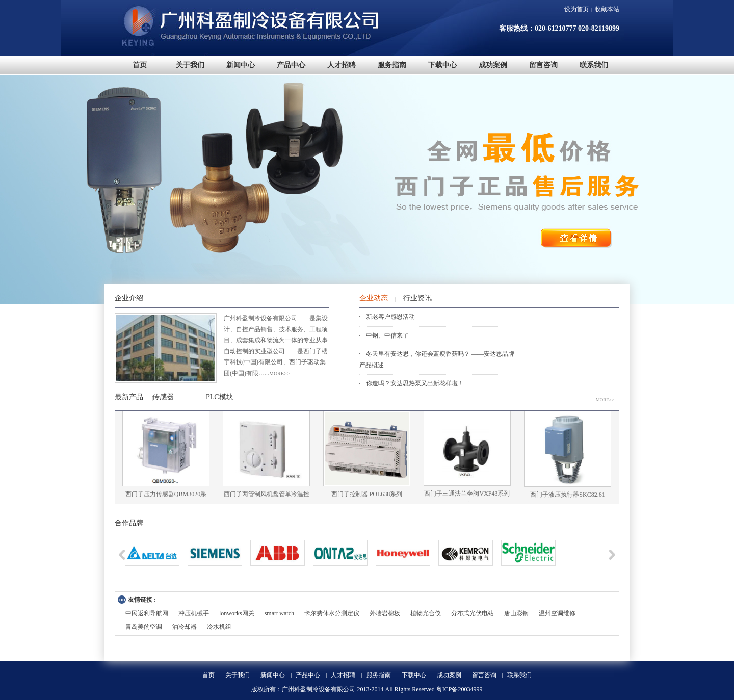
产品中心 (308, 675)
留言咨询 (484, 675)
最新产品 (129, 397)
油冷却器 (185, 627)
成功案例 (449, 675)
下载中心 (414, 675)
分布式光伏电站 (473, 613)
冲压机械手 (194, 613)
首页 (208, 675)
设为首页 (576, 9)
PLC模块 (220, 397)
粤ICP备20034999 (460, 689)
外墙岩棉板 (385, 613)
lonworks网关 (237, 613)
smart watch (279, 613)
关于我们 (238, 675)
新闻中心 (273, 675)
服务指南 (379, 675)
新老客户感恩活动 (390, 317)
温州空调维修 (557, 613)
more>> (279, 373)
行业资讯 (417, 298)
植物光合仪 (426, 613)
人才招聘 (343, 675)
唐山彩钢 (516, 613)
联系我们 (519, 675)
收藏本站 (607, 9)
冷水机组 (219, 627)
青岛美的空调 (144, 627)
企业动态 (374, 298)
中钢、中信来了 (387, 335)
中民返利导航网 (147, 613)
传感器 (163, 397)
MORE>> (605, 400)
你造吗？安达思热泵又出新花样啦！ (415, 383)
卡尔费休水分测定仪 (332, 613)
